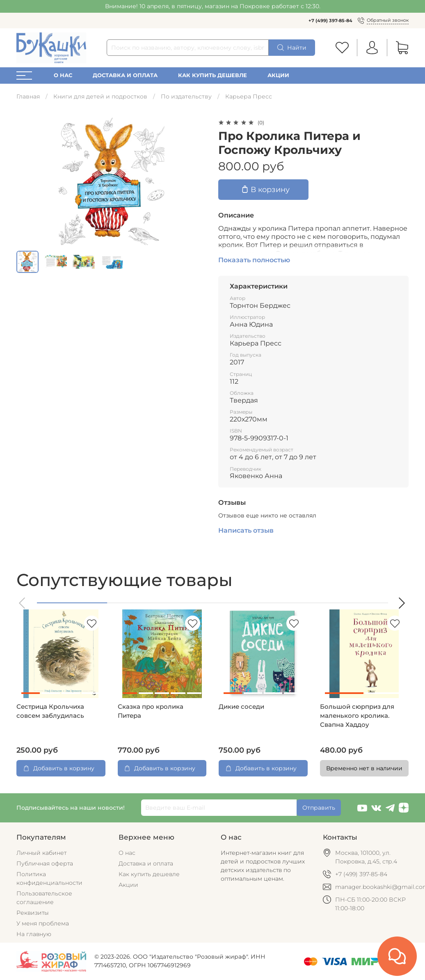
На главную (34, 934)
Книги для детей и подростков (100, 96)
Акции (278, 75)
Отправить (319, 808)
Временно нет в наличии (364, 768)
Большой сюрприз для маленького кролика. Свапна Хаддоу (357, 716)
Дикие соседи (241, 707)
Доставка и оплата (125, 75)
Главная (28, 96)
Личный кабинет (41, 853)
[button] (23, 603)
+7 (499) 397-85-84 (330, 21)
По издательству (186, 96)
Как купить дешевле (212, 75)
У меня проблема (43, 923)
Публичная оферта (45, 863)
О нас (63, 75)
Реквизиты (33, 913)
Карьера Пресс (249, 96)
